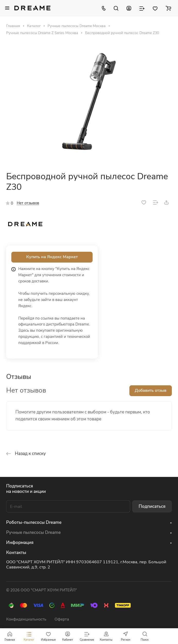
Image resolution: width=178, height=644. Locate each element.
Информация (20, 543)
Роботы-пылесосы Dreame (34, 522)
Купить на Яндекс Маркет (52, 257)
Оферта (62, 619)
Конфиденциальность (26, 619)
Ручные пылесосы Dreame (33, 532)
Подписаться (152, 506)
